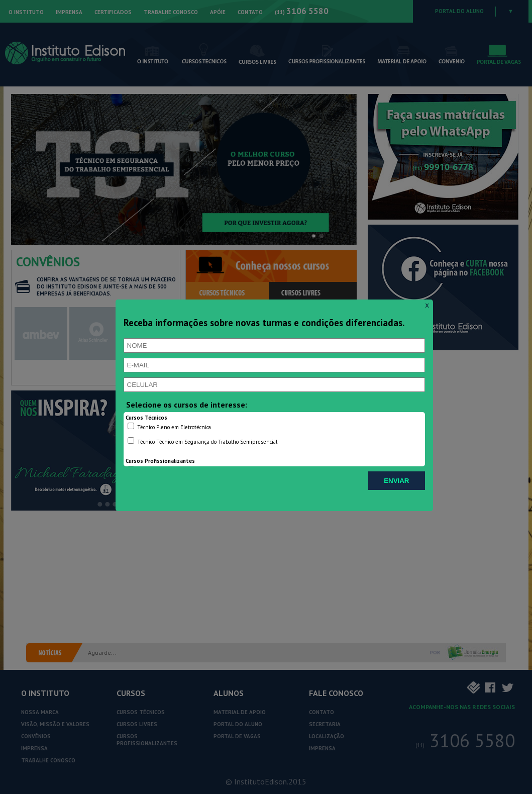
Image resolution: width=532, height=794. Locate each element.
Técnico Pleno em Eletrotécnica (169, 427)
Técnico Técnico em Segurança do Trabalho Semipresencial (202, 441)
